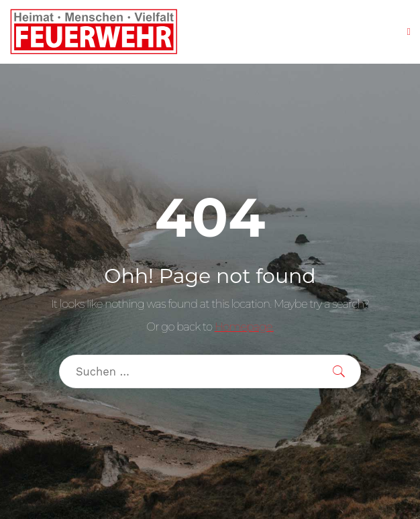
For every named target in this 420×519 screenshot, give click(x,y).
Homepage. (244, 327)
